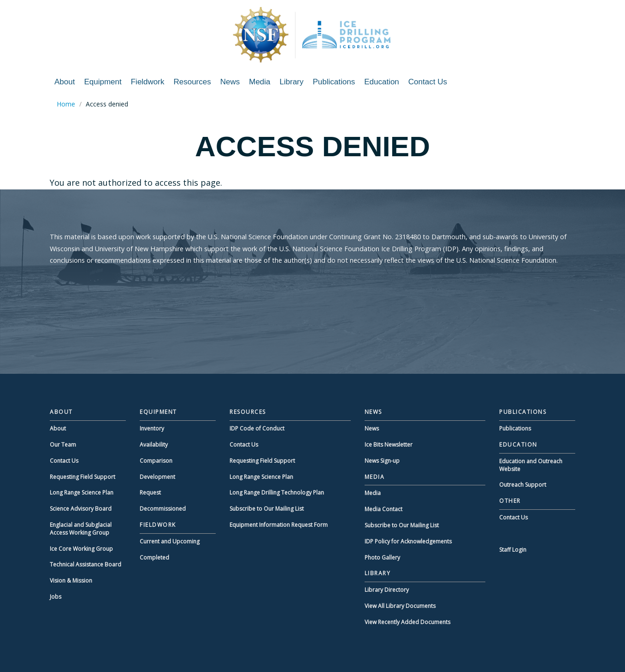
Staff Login (513, 550)
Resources (192, 82)
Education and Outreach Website (531, 465)
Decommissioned (163, 509)
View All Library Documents (400, 606)
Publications (334, 82)
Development (157, 477)
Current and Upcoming (170, 541)
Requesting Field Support (83, 477)
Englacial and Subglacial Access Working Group (81, 529)
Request (150, 492)
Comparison (156, 461)
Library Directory (387, 590)
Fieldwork (148, 82)
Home (66, 104)
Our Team (63, 445)
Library (292, 82)
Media (259, 82)
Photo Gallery (382, 557)
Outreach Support (523, 485)
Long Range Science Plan (82, 492)
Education (382, 82)
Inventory (152, 428)
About (65, 82)
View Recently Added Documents (407, 622)
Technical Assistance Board (85, 564)
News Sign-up (382, 461)
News (230, 82)
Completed (154, 557)
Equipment (103, 82)
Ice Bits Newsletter (389, 445)
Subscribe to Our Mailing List (267, 509)
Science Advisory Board (81, 509)
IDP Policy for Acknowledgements (408, 541)
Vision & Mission (71, 581)
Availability (154, 445)
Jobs (56, 597)
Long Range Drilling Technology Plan (277, 492)
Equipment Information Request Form (279, 525)
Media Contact (383, 509)
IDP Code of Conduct (257, 428)
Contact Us (428, 82)
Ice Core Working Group (81, 549)
